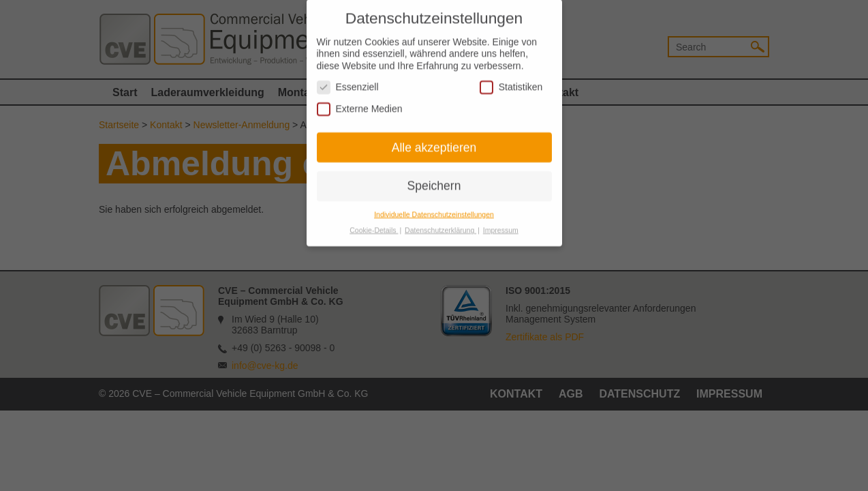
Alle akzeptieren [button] (434, 140)
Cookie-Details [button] (374, 224)
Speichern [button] (434, 179)
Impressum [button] (501, 224)
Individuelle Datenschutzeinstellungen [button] (434, 208)
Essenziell (348, 81)
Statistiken (511, 81)
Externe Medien (360, 102)
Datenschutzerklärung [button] (440, 224)
